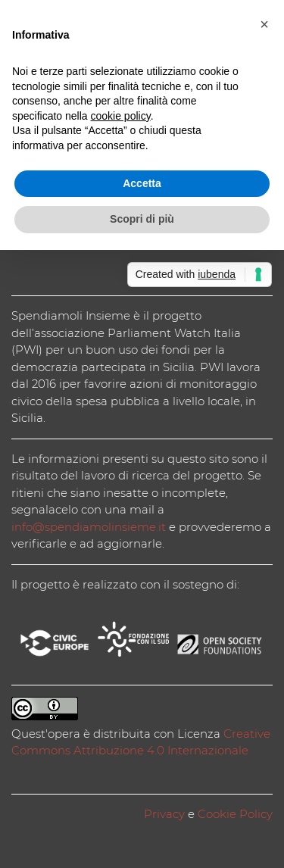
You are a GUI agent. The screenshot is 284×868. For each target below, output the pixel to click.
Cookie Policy (235, 814)
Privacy (164, 814)
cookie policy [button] (121, 116)
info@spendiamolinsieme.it (89, 527)
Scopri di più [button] (142, 219)
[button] (264, 24)
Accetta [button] (142, 183)
